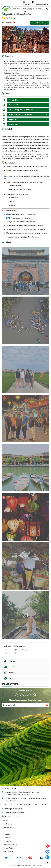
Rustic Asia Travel (25, 748)
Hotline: (35, 4)
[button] (47, 9)
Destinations (8, 824)
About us (7, 838)
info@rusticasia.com (17, 813)
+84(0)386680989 (43, 4)
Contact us (7, 841)
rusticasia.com (17, 817)
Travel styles (8, 827)
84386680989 (17, 809)
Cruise (6, 831)
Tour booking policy (10, 845)
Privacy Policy (8, 848)
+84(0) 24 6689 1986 (40, 805)
